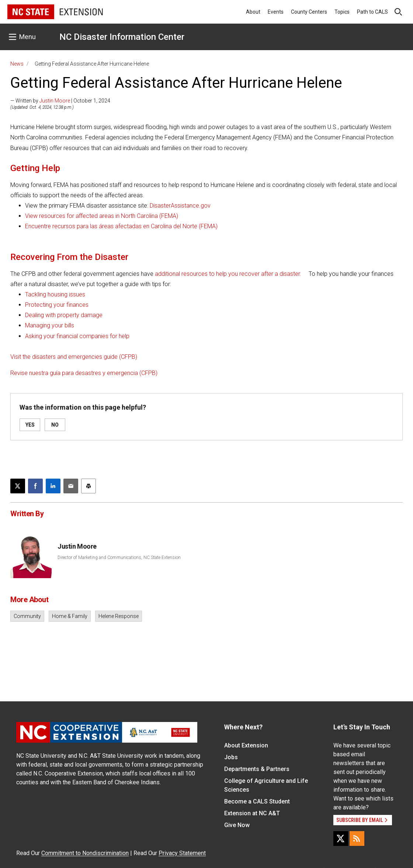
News (17, 64)
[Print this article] (88, 486)
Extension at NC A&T (252, 813)
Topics (342, 12)
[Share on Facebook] (35, 486)
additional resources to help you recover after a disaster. (228, 274)
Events (276, 12)
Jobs (231, 757)
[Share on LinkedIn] (53, 486)
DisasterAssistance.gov (180, 206)
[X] (341, 839)
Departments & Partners (257, 769)
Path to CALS (372, 12)
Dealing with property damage (64, 315)
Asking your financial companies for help (77, 336)
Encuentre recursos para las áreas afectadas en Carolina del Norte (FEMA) (121, 226)
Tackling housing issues (55, 294)
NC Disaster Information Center (122, 37)
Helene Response (119, 616)
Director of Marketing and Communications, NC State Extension (119, 558)
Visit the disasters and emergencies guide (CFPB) (74, 357)
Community (27, 616)
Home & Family (70, 616)
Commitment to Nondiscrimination (85, 853)
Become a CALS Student (257, 801)
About (253, 12)
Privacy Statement (182, 853)
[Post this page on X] (18, 486)
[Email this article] (71, 486)
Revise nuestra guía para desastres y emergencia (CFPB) (84, 373)
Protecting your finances (57, 305)
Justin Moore (55, 101)
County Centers (309, 12)
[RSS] (357, 839)
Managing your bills (50, 325)
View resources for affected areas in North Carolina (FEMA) (102, 216)
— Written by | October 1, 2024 (60, 101)
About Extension (246, 745)
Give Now (237, 825)
